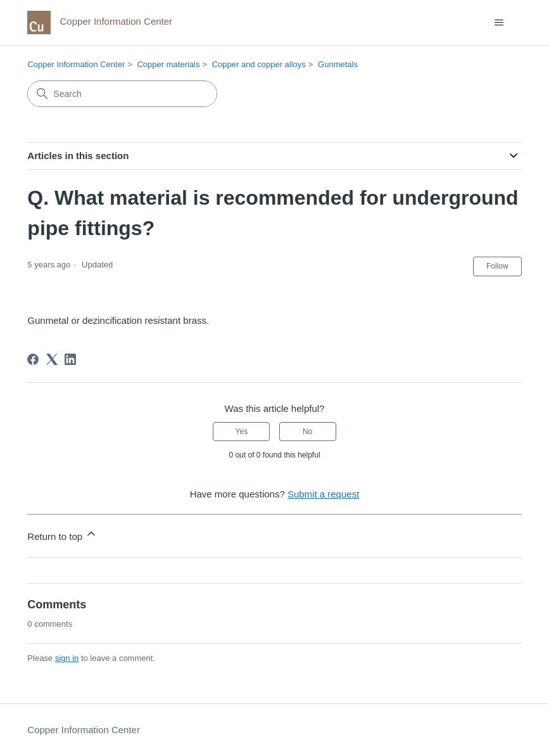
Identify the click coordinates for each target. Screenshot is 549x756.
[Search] (122, 94)
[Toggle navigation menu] (499, 23)
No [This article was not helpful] (307, 432)
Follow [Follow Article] (497, 266)
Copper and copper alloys (259, 64)
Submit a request (323, 494)
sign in (67, 658)
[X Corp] (52, 359)
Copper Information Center (76, 64)
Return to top (62, 535)
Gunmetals (338, 64)
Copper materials (168, 64)
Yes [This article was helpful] (242, 432)
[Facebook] (33, 359)
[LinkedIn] (70, 359)
